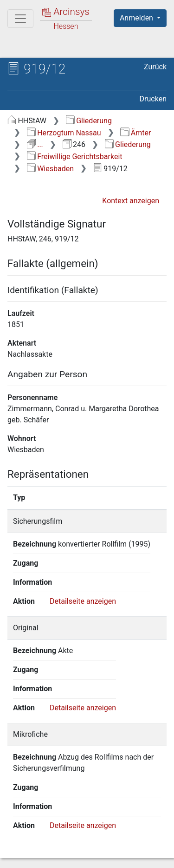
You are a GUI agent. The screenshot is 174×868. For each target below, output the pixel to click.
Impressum (125, 855)
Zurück (155, 67)
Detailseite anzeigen (83, 593)
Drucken (153, 99)
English (21, 828)
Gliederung (89, 121)
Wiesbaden (50, 169)
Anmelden (137, 18)
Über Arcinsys (54, 846)
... (35, 144)
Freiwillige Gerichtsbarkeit (75, 157)
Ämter (135, 133)
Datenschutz (123, 846)
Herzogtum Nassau (64, 133)
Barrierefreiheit (56, 855)
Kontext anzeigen (131, 201)
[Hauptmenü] (20, 19)
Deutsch (56, 828)
